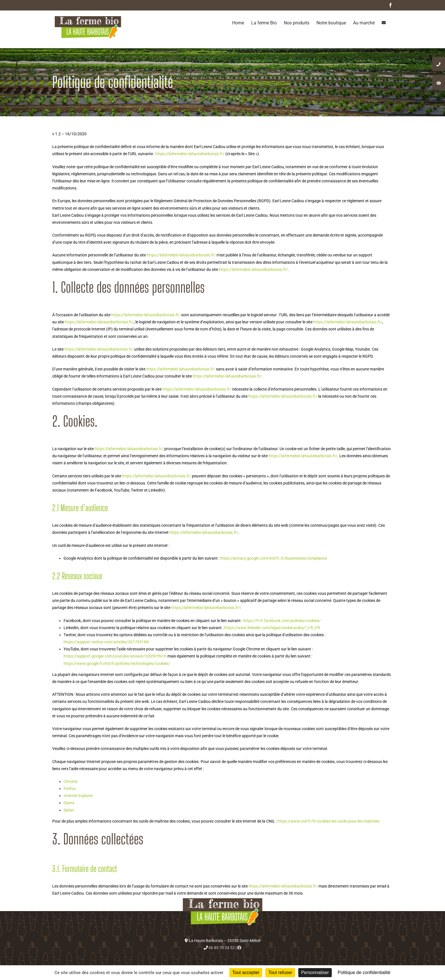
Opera (69, 803)
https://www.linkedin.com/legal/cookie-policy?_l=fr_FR (272, 628)
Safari (69, 810)
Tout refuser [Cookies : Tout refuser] (280, 972)
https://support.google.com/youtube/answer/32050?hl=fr (115, 656)
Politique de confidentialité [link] (364, 972)
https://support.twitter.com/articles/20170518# (106, 642)
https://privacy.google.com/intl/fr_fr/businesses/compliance (274, 558)
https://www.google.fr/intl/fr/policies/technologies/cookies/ (117, 663)
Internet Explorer (78, 796)
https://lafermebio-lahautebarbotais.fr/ (190, 154)
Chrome (71, 781)
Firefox (70, 789)
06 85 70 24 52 (222, 948)
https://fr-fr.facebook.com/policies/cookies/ (282, 621)
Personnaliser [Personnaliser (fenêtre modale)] (315, 972)
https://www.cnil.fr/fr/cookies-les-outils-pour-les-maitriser (328, 821)
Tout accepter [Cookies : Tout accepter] (246, 972)
